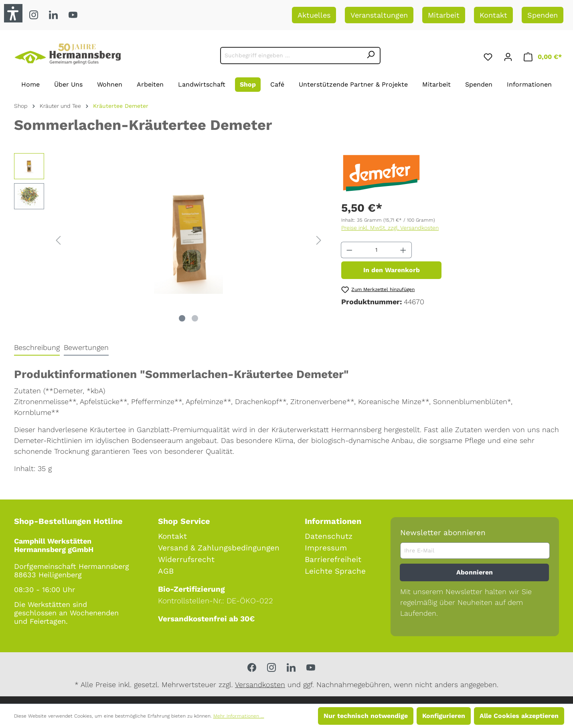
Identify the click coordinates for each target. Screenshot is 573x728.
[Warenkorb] (543, 56)
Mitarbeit (444, 15)
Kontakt (493, 15)
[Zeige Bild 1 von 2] (182, 318)
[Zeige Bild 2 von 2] (195, 318)
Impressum (326, 548)
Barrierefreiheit (333, 559)
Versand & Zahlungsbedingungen (219, 548)
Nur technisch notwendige (366, 716)
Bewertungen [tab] (86, 347)
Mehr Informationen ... (239, 716)
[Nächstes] (319, 240)
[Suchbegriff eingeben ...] (291, 56)
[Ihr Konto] (508, 56)
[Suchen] (371, 56)
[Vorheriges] (58, 240)
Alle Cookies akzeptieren (519, 716)
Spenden (543, 15)
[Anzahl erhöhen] (403, 250)
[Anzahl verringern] (349, 250)
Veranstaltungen (379, 15)
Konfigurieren (444, 716)
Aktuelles (314, 15)
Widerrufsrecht (186, 559)
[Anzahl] (377, 250)
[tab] (37, 348)
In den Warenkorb (392, 270)
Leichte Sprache (335, 571)
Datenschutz (329, 536)
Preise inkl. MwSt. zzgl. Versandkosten (390, 228)
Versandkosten (260, 685)
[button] (13, 13)
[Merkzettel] (488, 56)
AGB (166, 571)
